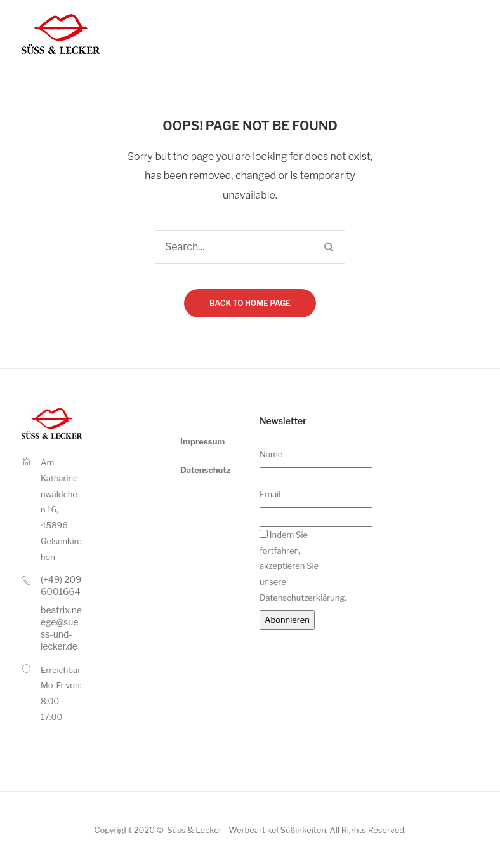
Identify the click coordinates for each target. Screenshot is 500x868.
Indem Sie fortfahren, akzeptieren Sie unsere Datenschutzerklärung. (303, 566)
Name (271, 454)
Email (270, 494)
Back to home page (250, 303)
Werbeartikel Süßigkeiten (277, 830)
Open (477, 34)
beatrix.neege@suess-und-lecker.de (61, 628)
